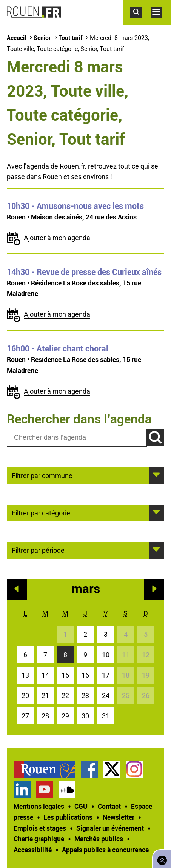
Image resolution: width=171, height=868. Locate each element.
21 (45, 695)
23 (85, 695)
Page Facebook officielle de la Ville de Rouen (89, 769)
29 (65, 716)
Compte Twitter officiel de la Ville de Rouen (112, 769)
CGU (81, 806)
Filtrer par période (38, 550)
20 (25, 695)
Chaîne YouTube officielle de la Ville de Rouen (44, 789)
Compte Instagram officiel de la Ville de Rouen (134, 769)
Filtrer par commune (42, 475)
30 (85, 716)
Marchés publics (99, 839)
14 (45, 675)
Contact (109, 806)
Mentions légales (39, 806)
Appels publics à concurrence (105, 850)
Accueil (16, 38)
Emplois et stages (40, 828)
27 (25, 716)
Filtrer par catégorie (41, 512)
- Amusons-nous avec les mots (75, 206)
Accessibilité (33, 850)
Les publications (68, 817)
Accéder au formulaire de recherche (140, 22)
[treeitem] (47, 769)
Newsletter (119, 817)
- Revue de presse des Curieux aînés (84, 272)
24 (106, 695)
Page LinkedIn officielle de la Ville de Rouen (22, 789)
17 (106, 675)
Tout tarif (70, 38)
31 (106, 716)
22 (65, 695)
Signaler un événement (110, 828)
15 (65, 675)
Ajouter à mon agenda (57, 238)
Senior (42, 38)
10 (106, 655)
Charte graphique (39, 839)
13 (25, 675)
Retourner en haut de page (160, 858)
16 (85, 675)
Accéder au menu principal (161, 22)
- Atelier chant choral (58, 348)
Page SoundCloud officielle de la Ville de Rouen (67, 789)
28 (45, 716)
